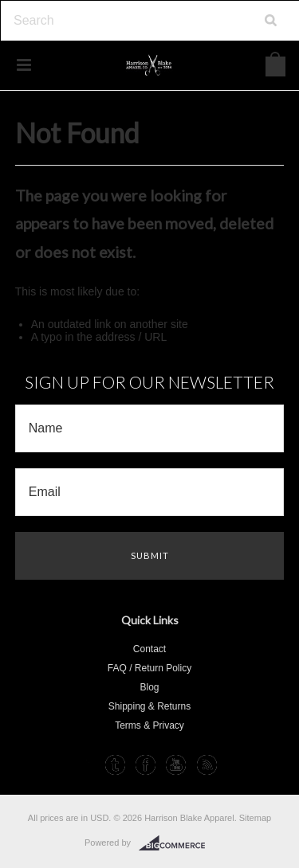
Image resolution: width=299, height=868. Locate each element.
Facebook (146, 765)
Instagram (84, 765)
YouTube (176, 765)
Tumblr (115, 765)
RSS (207, 765)
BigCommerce (177, 843)
